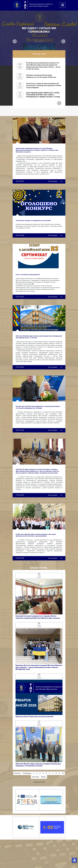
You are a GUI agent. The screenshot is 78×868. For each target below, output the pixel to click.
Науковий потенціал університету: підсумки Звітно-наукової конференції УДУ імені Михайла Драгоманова (38, 617)
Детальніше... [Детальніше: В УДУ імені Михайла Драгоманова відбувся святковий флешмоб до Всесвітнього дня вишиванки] (55, 558)
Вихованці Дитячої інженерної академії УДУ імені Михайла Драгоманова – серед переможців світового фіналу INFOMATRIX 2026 (39, 667)
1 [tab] (36, 41)
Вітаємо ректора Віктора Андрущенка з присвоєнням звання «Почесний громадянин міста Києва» (38, 407)
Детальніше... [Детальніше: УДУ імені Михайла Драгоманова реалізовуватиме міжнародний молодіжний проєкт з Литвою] (55, 367)
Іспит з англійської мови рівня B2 (28, 275)
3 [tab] (40, 41)
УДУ (25, 5)
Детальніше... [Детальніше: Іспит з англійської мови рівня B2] (55, 297)
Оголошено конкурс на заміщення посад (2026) (33, 221)
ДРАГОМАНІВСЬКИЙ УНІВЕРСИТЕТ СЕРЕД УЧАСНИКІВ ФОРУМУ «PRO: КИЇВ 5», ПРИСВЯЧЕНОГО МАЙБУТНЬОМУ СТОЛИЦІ (43, 95)
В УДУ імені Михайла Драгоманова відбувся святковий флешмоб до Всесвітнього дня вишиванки (36, 535)
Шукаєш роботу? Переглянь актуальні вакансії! (34, 717)
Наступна (35, 777)
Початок (17, 773)
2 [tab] (39, 41)
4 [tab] (42, 41)
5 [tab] (43, 41)
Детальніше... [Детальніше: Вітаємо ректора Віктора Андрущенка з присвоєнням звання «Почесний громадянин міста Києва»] (55, 430)
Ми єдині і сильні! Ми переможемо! (39, 30)
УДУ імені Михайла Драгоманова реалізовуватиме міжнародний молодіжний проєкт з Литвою (39, 337)
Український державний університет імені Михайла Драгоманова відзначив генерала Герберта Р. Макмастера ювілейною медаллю (37, 150)
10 (63, 773)
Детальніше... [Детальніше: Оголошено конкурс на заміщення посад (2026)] (55, 235)
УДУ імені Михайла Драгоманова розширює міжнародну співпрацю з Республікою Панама (38, 765)
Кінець (44, 777)
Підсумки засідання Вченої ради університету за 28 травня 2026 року (41, 76)
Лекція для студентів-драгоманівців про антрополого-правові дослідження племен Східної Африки (44, 86)
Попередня (27, 773)
